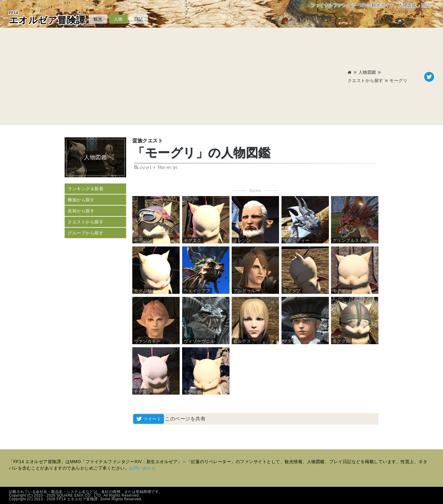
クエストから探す (365, 81)
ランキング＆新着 (86, 189)
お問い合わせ (143, 468)
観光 (98, 19)
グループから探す (86, 233)
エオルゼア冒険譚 (47, 18)
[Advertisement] (178, 77)
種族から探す (81, 200)
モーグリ (398, 81)
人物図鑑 (367, 72)
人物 (118, 19)
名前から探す (81, 211)
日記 (139, 19)
